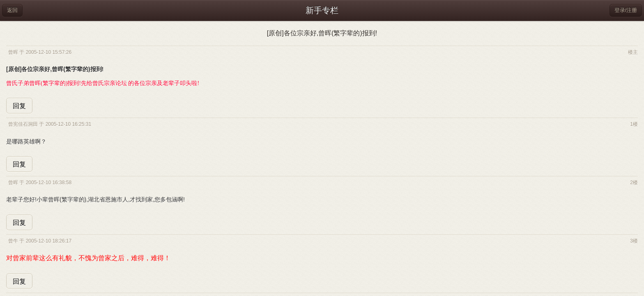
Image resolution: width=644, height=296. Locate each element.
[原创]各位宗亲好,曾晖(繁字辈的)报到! (322, 33)
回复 (19, 106)
